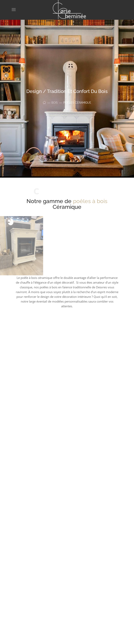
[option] (67, 360)
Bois (55, 103)
